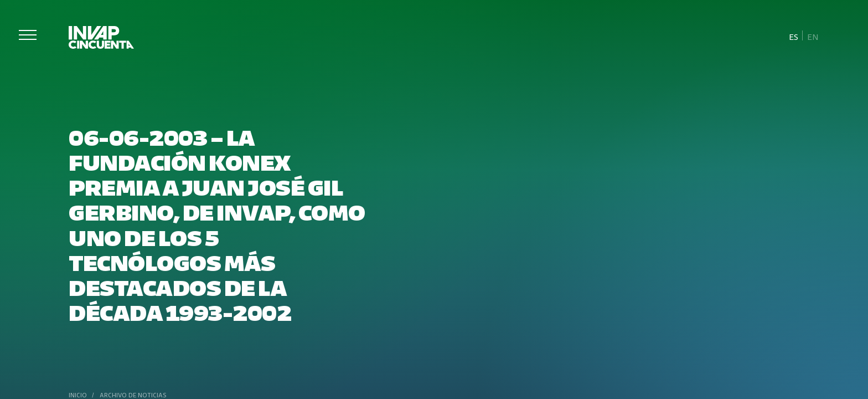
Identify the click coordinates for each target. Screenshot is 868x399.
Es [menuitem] (794, 36)
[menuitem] (794, 36)
